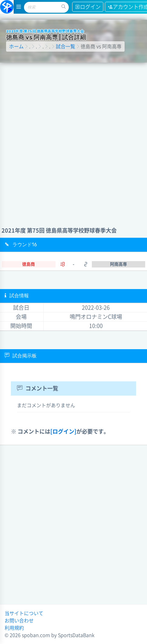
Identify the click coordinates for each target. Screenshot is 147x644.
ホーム (16, 46)
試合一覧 (65, 46)
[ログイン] (63, 431)
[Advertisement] (73, 138)
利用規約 (14, 628)
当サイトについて (24, 613)
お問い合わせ (19, 621)
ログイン (88, 7)
